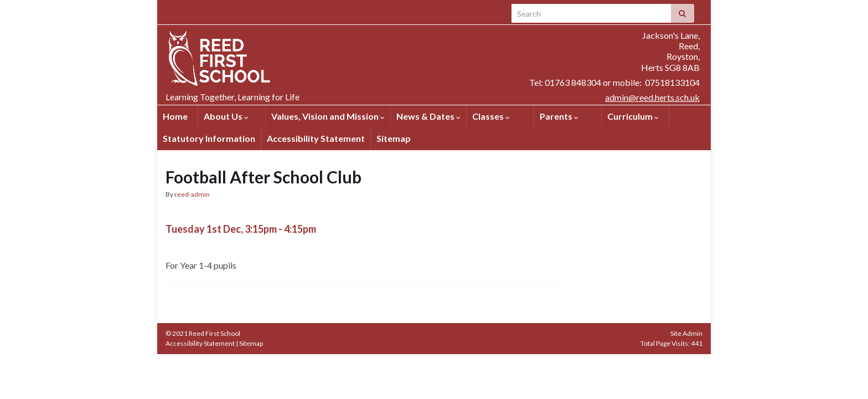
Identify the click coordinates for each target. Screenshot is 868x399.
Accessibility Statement (316, 138)
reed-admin (192, 194)
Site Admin (686, 333)
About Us (226, 116)
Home (175, 116)
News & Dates (428, 116)
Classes (491, 116)
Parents (559, 116)
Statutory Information (209, 138)
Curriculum (633, 116)
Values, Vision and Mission (328, 116)
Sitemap (394, 138)
